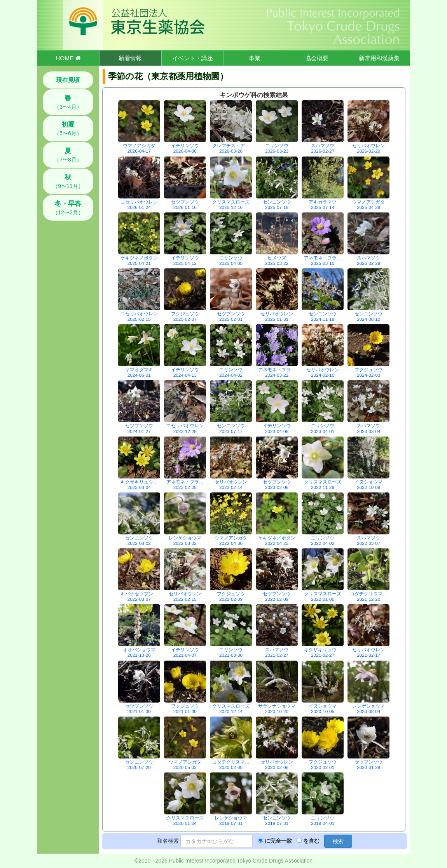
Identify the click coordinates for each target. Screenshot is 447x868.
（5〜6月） (68, 129)
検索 (338, 841)
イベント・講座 (193, 58)
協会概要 (317, 58)
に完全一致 (278, 841)
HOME (68, 58)
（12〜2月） (68, 208)
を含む (311, 841)
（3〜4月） (68, 102)
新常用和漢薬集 (379, 58)
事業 (255, 58)
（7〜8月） (68, 155)
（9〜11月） (68, 181)
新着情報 (130, 58)
